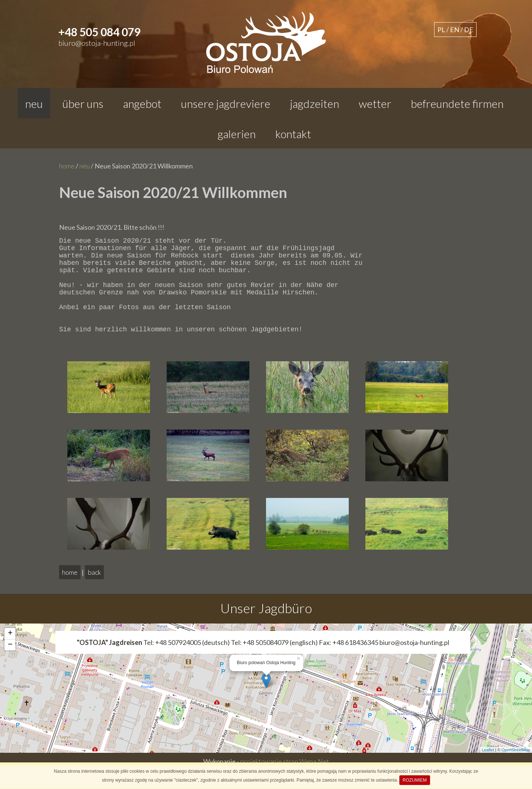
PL (441, 30)
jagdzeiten (315, 103)
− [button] (10, 664)
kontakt (293, 134)
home (67, 166)
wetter (375, 103)
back (94, 591)
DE (469, 30)
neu (34, 103)
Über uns (83, 103)
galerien (237, 134)
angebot (142, 103)
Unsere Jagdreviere (226, 103)
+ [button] (10, 653)
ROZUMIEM (415, 780)
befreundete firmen (457, 103)
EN (455, 30)
